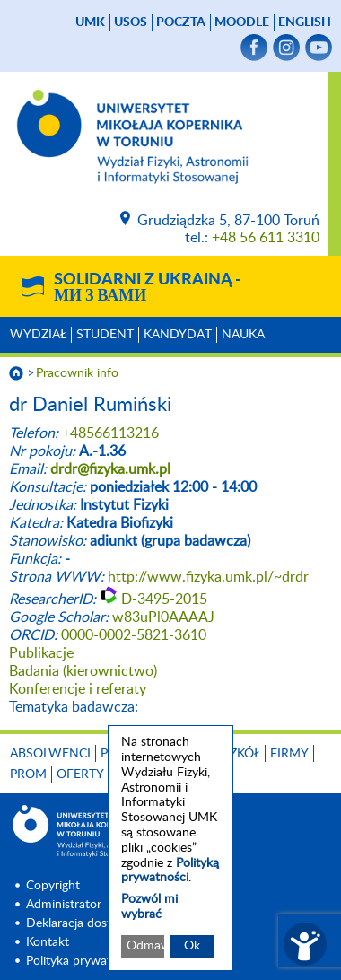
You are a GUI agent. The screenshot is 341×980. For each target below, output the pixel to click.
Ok (192, 946)
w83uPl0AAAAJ (163, 617)
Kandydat (178, 335)
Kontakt (48, 942)
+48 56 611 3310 (266, 238)
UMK (90, 22)
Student (105, 335)
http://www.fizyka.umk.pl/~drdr (208, 577)
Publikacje (41, 653)
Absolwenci (50, 754)
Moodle (242, 22)
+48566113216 (110, 433)
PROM (28, 774)
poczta (181, 22)
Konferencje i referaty (78, 689)
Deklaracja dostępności (90, 923)
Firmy (289, 754)
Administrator (64, 905)
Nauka (243, 335)
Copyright (53, 886)
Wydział (38, 335)
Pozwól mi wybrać (149, 907)
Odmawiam (145, 946)
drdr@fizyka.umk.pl (110, 469)
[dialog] (170, 848)
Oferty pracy (101, 774)
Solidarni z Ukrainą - (148, 288)
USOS (131, 22)
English (305, 22)
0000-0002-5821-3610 (134, 635)
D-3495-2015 (164, 599)
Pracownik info (77, 373)
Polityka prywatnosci (83, 961)
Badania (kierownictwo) (83, 671)
